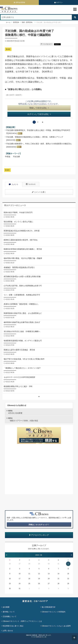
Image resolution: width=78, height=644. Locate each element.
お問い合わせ (8, 631)
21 (58, 579)
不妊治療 (16, 157)
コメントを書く (39, 192)
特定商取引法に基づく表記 (13, 626)
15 (68, 574)
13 (49, 574)
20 (49, 579)
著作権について (9, 612)
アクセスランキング (39, 535)
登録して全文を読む (39, 108)
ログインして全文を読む (39, 114)
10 (19, 574)
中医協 (8, 157)
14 (58, 574)
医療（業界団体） (28, 22)
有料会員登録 (20, 2)
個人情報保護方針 (49, 607)
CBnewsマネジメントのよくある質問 (56, 626)
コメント (14, 184)
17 (19, 579)
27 (19, 564)
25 (29, 584)
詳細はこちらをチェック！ (39, 525)
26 (10, 564)
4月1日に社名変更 (15, 412)
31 (58, 564)
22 (68, 579)
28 (29, 564)
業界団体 (16, 22)
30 (49, 564)
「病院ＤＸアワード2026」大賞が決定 (23, 419)
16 (10, 579)
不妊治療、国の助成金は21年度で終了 (49, 22)
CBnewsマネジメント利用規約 (54, 612)
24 (19, 584)
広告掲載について (10, 616)
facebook (31, 184)
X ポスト (57, 44)
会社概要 (6, 607)
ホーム (8, 22)
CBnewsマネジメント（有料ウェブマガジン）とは (22, 621)
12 (39, 574)
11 (29, 574)
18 (29, 579)
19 (39, 579)
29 (39, 564)
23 (10, 584)
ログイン (59, 2)
